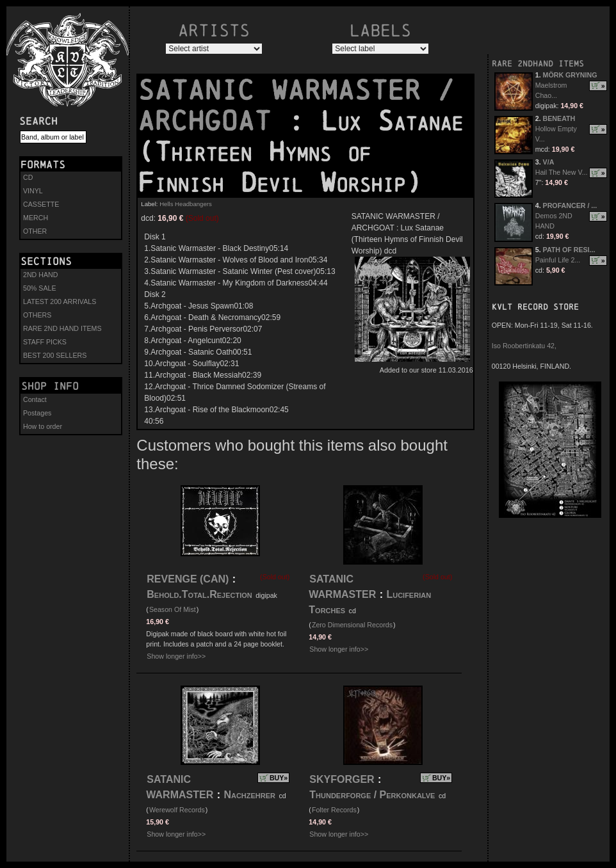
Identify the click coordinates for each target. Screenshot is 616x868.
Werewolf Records (177, 810)
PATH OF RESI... (569, 250)
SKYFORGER (342, 779)
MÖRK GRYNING (570, 75)
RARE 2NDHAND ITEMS (538, 64)
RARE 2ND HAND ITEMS (62, 328)
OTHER (35, 231)
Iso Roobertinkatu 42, (524, 346)
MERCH (36, 218)
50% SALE (40, 288)
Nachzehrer (249, 795)
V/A (549, 162)
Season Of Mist (173, 609)
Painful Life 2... (558, 260)
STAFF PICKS (45, 342)
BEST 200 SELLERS (55, 355)
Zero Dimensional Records (352, 625)
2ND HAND (40, 275)
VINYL (33, 191)
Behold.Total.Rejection (199, 594)
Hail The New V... (562, 172)
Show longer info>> (176, 656)
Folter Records (334, 810)
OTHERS (37, 315)
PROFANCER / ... (570, 205)
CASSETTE (41, 204)
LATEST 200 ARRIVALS (60, 301)
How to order (43, 426)
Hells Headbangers (186, 204)
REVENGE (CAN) (188, 579)
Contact (35, 399)
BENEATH (559, 118)
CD (28, 177)
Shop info (50, 386)
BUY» (279, 778)
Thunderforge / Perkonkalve (372, 795)
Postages (37, 413)
